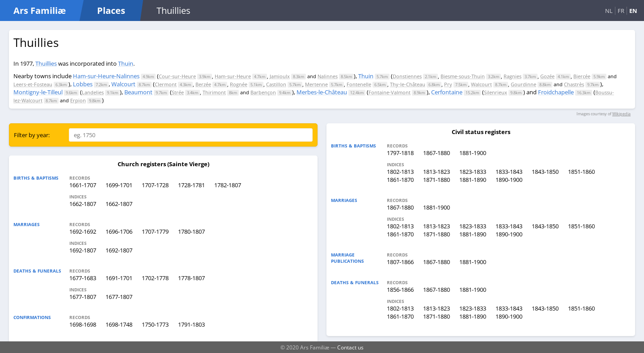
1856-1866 (400, 290)
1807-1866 (400, 262)
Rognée (239, 84)
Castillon (276, 84)
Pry (448, 84)
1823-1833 (473, 172)
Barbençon (263, 92)
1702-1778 (155, 278)
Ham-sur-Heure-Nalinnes (106, 76)
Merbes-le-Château (322, 92)
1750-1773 (155, 324)
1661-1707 (83, 185)
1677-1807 (83, 297)
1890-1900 (509, 180)
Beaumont (138, 92)
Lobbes (83, 84)
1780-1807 (191, 231)
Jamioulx (280, 76)
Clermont (166, 84)
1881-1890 (473, 180)
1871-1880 (436, 180)
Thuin (126, 63)
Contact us (350, 347)
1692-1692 (83, 231)
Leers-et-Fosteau (33, 84)
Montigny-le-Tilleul (38, 92)
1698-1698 (83, 324)
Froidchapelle (556, 92)
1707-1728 (155, 185)
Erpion (78, 100)
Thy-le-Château (408, 84)
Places (111, 11)
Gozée (547, 76)
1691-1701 (119, 278)
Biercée (582, 76)
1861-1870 (400, 180)
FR (621, 11)
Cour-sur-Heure (177, 76)
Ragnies (513, 76)
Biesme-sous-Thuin (463, 76)
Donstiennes (407, 76)
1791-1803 (191, 324)
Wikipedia (621, 114)
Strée (178, 92)
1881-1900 (473, 153)
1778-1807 (191, 278)
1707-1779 (155, 231)
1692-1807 (83, 250)
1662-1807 (83, 204)
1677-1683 (83, 278)
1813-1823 (436, 172)
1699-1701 (119, 185)
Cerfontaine (447, 92)
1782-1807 (228, 185)
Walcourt (123, 84)
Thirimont (214, 92)
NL (609, 11)
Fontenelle (359, 84)
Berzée (203, 84)
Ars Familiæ (40, 11)
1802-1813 (400, 172)
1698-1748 (119, 324)
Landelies (93, 92)
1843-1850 (545, 172)
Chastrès (574, 84)
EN (633, 11)
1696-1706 (119, 231)
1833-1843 (509, 172)
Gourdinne (523, 84)
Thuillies (46, 63)
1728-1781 (191, 185)
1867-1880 (436, 153)
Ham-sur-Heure (233, 76)
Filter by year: (32, 135)
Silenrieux (496, 92)
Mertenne (316, 84)
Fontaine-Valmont (390, 92)
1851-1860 (581, 172)
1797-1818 (400, 153)
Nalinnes (328, 76)
